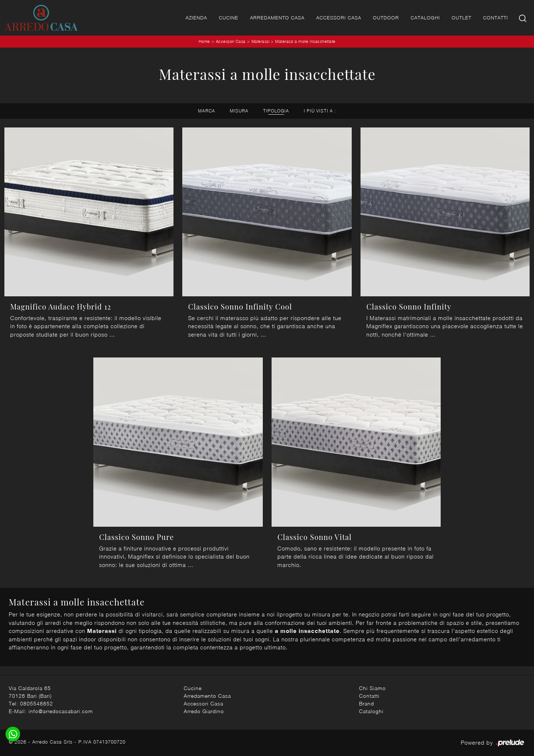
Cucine (229, 18)
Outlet (462, 18)
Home (204, 41)
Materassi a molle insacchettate (305, 41)
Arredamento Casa (277, 18)
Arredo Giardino (204, 711)
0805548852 (37, 703)
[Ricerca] (523, 18)
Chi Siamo (372, 688)
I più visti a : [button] (320, 111)
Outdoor (386, 18)
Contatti (496, 18)
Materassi (261, 41)
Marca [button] (207, 111)
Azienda (196, 18)
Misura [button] (239, 111)
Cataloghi (425, 18)
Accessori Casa (339, 18)
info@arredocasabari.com (61, 711)
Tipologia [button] (276, 111)
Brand (367, 703)
